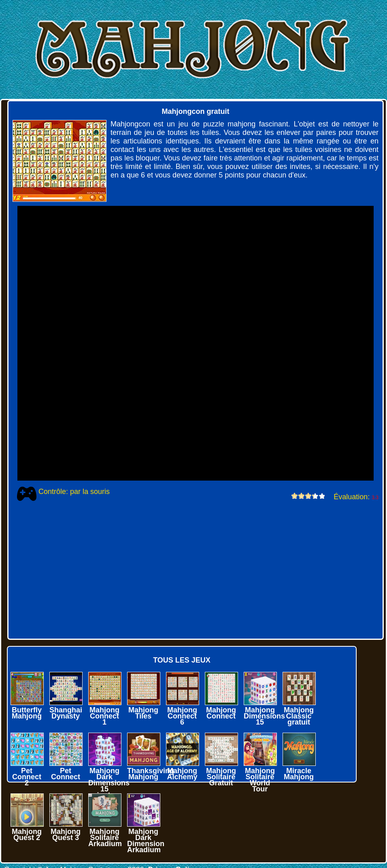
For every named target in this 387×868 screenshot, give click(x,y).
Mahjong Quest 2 (27, 835)
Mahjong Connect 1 (104, 716)
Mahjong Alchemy (182, 774)
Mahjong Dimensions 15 (264, 716)
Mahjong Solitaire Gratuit (221, 777)
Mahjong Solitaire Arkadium (105, 838)
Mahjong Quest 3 (66, 835)
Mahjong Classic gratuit (299, 716)
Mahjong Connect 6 (182, 716)
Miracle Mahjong (299, 774)
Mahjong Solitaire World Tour (260, 780)
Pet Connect (66, 774)
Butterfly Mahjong (27, 713)
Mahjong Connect (221, 713)
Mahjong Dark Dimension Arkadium (146, 841)
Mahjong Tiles (143, 713)
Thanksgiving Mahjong (151, 774)
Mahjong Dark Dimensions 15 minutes (109, 783)
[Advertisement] (191, 570)
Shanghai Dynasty (66, 713)
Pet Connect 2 (27, 777)
